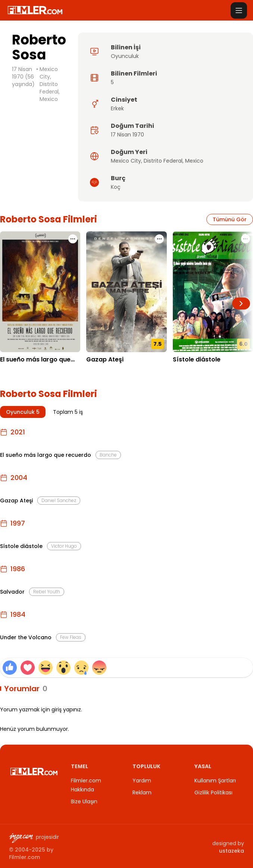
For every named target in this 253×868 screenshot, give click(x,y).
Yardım (142, 781)
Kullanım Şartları (215, 781)
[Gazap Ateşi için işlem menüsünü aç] (159, 239)
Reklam (142, 792)
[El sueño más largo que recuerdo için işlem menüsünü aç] (73, 239)
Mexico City (126, 161)
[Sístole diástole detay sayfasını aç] (213, 292)
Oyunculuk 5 (23, 412)
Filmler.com (24, 857)
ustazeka (232, 851)
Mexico (194, 161)
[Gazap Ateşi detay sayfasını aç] (126, 292)
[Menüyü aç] (239, 10)
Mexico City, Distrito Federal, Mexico (50, 84)
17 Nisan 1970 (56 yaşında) (23, 77)
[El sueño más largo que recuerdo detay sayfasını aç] (40, 292)
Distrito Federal (163, 161)
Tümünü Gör (230, 219)
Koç (116, 187)
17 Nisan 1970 (127, 135)
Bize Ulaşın (84, 801)
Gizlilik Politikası (213, 792)
